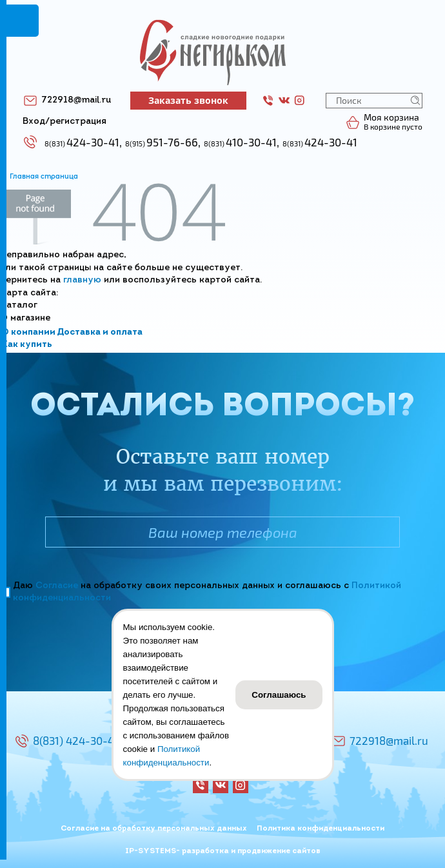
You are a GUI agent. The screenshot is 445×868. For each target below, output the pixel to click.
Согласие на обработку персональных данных (154, 829)
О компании (28, 332)
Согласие (57, 586)
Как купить (27, 345)
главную (82, 280)
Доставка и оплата (100, 332)
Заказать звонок (188, 100)
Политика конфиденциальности (321, 829)
